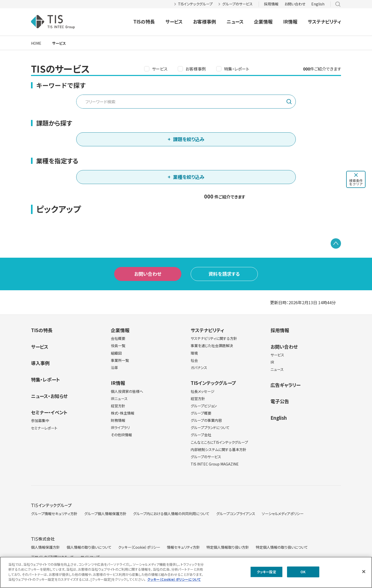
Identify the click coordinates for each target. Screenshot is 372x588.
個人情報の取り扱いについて (89, 547)
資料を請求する (224, 274)
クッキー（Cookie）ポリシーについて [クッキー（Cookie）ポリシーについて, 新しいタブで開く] (174, 581)
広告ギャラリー (285, 385)
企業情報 (263, 21)
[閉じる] (364, 574)
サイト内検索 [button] (338, 4)
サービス (174, 21)
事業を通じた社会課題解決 (212, 346)
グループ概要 (201, 413)
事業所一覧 (120, 360)
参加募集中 (40, 421)
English (318, 4)
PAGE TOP (336, 243)
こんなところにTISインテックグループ (219, 442)
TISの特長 (144, 21)
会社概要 (118, 338)
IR (272, 362)
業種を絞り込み (189, 177)
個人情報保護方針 (45, 547)
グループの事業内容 (206, 420)
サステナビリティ (324, 21)
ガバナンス (199, 368)
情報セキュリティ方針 (183, 547)
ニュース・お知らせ (49, 396)
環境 (194, 353)
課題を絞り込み (189, 139)
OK (303, 574)
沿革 (114, 368)
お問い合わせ (295, 4)
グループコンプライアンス (236, 514)
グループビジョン (204, 406)
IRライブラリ (120, 427)
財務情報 (118, 420)
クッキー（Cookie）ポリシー (139, 547)
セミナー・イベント (49, 412)
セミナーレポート (44, 428)
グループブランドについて (210, 427)
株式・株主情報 (123, 413)
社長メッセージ (203, 391)
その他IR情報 (121, 435)
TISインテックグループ (195, 4)
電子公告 (280, 401)
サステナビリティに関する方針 (214, 338)
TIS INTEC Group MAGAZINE (215, 464)
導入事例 (40, 363)
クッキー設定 (266, 574)
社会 (194, 360)
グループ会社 (201, 435)
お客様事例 (204, 21)
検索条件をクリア (356, 182)
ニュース (235, 21)
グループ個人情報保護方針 (105, 514)
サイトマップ (90, 557)
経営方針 (118, 406)
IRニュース (119, 399)
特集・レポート (237, 69)
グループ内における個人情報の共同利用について (171, 514)
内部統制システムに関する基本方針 (219, 449)
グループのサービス (237, 4)
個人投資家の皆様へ (127, 391)
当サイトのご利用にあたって (52, 557)
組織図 (116, 353)
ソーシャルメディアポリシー (283, 514)
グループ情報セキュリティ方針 (54, 514)
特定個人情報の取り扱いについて (282, 547)
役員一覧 (118, 346)
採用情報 (271, 4)
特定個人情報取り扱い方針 (228, 547)
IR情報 (290, 21)
